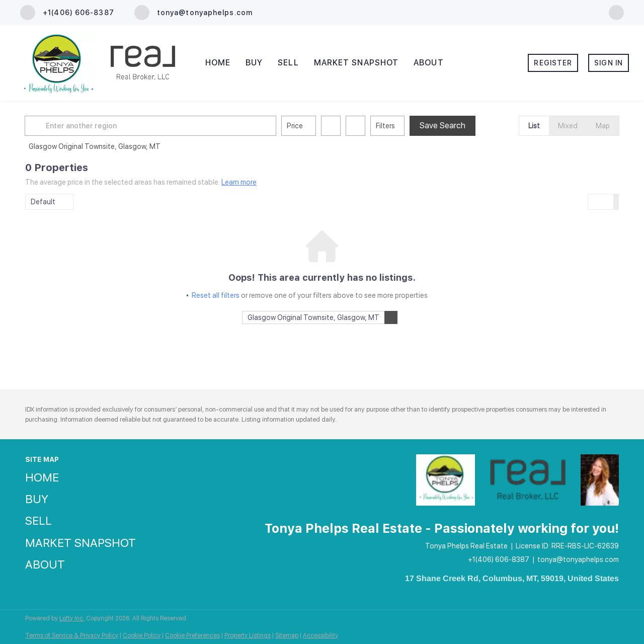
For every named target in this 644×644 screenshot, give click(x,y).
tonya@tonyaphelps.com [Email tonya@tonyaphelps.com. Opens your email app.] (578, 559)
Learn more (239, 182)
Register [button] (553, 63)
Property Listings (248, 635)
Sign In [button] (609, 63)
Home (218, 63)
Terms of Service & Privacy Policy (72, 635)
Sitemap (287, 635)
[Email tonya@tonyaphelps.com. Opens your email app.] (193, 13)
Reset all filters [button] (216, 295)
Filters (386, 126)
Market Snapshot (356, 63)
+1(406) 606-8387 (499, 559)
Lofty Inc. (72, 618)
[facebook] (616, 12)
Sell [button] (288, 63)
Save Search (443, 126)
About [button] (429, 63)
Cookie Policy (142, 635)
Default (43, 202)
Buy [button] (254, 63)
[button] (37, 126)
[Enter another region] (155, 126)
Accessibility (320, 635)
